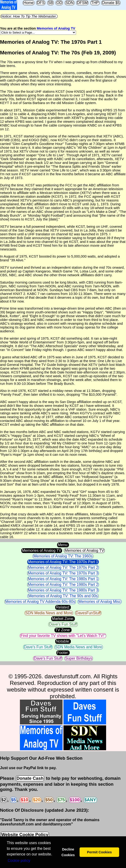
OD (59, 3)
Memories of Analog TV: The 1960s (63, 556)
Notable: (63, 641)
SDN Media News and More (49, 613)
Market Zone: (63, 619)
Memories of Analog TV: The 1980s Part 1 (63, 579)
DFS (41, 3)
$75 (61, 800)
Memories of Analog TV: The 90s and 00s (63, 596)
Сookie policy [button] (19, 861)
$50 (49, 800)
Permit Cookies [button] (99, 852)
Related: (63, 607)
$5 (13, 800)
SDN (70, 3)
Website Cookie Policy (25, 835)
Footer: (63, 653)
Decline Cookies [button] (68, 852)
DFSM (82, 3)
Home (29, 3)
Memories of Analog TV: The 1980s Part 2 (63, 585)
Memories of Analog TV (56, 28)
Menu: (63, 545)
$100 (75, 800)
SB (51, 3)
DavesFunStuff (88, 613)
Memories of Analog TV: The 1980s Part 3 (63, 590)
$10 (24, 800)
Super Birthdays (79, 658)
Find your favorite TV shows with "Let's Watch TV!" (63, 636)
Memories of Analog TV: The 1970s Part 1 (63, 562)
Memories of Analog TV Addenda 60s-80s (40, 602)
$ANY (90, 800)
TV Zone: (63, 630)
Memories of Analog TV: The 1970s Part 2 (63, 568)
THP (95, 3)
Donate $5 (111, 3)
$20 (37, 800)
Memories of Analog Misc (100, 602)
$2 (4, 800)
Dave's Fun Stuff (63, 624)
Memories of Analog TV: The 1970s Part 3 (63, 573)
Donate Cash (30, 778)
